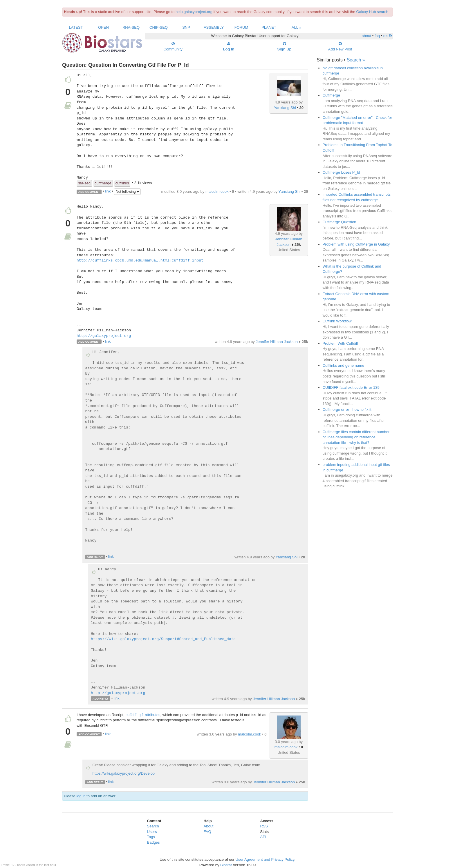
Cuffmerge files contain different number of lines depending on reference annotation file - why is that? (356, 437)
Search (153, 826)
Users (152, 832)
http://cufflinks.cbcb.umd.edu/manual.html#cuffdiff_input (140, 261)
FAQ (207, 832)
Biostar (226, 865)
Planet (269, 27)
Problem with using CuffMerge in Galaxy (356, 244)
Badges (154, 842)
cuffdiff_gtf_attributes (143, 715)
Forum (241, 27)
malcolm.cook (217, 191)
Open (103, 27)
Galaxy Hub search (372, 12)
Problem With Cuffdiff (340, 343)
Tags (151, 837)
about (367, 36)
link (108, 191)
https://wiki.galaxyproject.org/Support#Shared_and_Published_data (163, 639)
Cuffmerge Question (340, 222)
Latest (76, 27)
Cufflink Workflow (337, 321)
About (209, 826)
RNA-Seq (131, 27)
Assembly (214, 27)
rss (388, 36)
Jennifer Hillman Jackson (277, 342)
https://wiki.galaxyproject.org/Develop (124, 773)
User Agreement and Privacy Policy (265, 859)
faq (377, 36)
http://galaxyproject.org (104, 336)
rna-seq (84, 183)
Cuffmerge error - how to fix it (347, 410)
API (263, 837)
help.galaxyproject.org (194, 12)
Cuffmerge (331, 95)
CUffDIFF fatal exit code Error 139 (351, 387)
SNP (186, 27)
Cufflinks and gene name (344, 365)
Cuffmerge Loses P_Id (341, 172)
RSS (264, 826)
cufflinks (122, 183)
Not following (127, 192)
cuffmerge (103, 183)
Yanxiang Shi (285, 108)
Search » (356, 60)
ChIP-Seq (159, 27)
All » (297, 27)
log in (81, 796)
